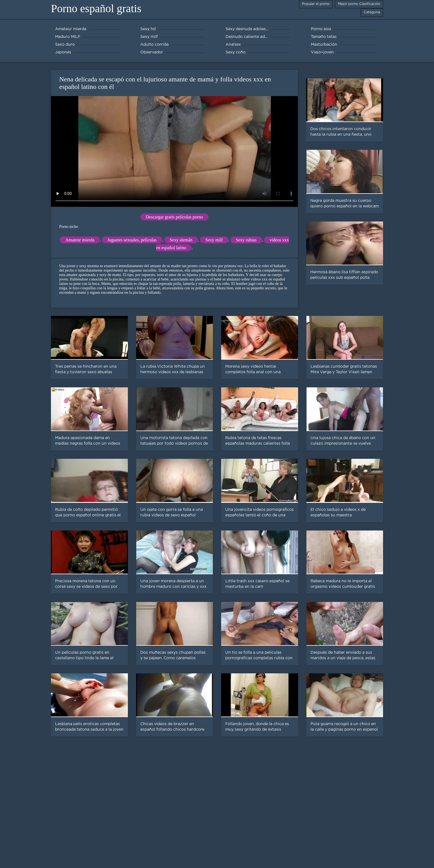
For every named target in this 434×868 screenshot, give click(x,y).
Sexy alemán (181, 240)
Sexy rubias (246, 240)
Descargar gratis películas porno (174, 217)
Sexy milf (214, 240)
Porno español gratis (96, 8)
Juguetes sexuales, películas (132, 240)
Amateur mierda (80, 240)
